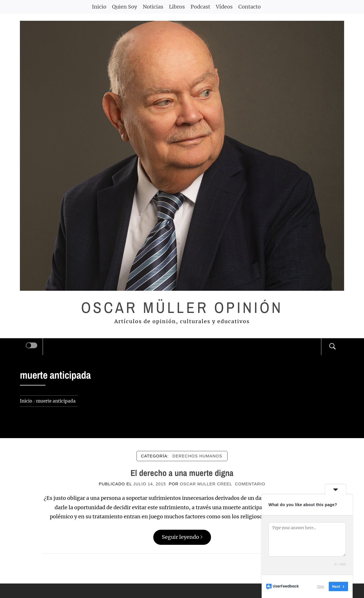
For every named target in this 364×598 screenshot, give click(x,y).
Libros (177, 7)
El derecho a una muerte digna (182, 473)
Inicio (99, 7)
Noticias (153, 7)
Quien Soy (125, 7)
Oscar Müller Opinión (182, 307)
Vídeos (224, 7)
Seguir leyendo (182, 537)
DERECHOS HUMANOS (197, 456)
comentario (250, 484)
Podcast (200, 7)
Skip (321, 586)
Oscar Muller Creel (206, 484)
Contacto (250, 7)
